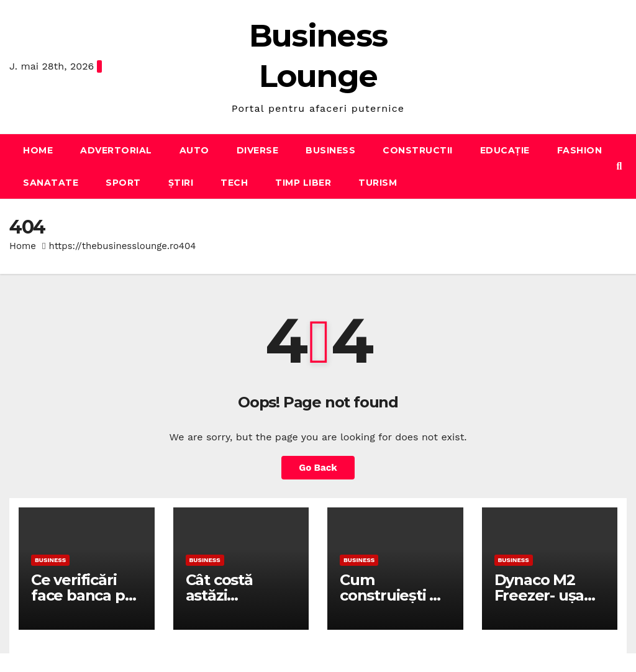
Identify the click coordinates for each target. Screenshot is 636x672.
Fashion (580, 150)
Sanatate (51, 183)
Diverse (258, 150)
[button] (620, 166)
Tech (234, 183)
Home (38, 150)
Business (330, 150)
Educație (505, 150)
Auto (194, 150)
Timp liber (303, 183)
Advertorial (116, 150)
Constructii (418, 150)
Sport (123, 183)
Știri (181, 183)
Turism (378, 183)
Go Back (318, 468)
